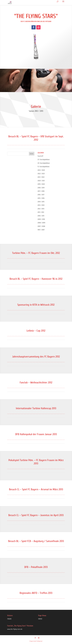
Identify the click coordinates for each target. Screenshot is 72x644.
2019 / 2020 (41, 184)
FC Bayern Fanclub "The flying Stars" (36, 641)
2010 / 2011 (41, 216)
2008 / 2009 (41, 223)
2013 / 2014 (41, 205)
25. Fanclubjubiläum (44, 160)
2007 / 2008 (41, 226)
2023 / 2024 (41, 170)
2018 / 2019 (41, 188)
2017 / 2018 (41, 191)
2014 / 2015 (41, 202)
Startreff (40, 156)
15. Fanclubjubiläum (43, 167)
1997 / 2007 (41, 230)
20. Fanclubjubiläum (44, 163)
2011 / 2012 (41, 212)
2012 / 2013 (41, 209)
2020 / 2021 (41, 181)
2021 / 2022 (41, 177)
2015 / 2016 (41, 198)
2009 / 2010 (41, 219)
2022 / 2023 (41, 174)
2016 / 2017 (41, 195)
